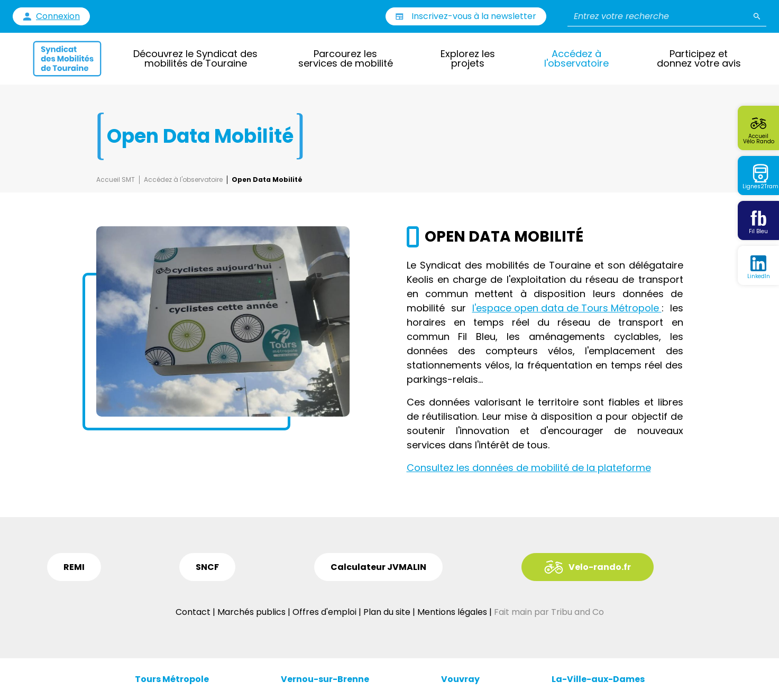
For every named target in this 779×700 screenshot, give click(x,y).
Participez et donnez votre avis (699, 58)
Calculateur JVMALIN (378, 567)
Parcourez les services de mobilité (346, 58)
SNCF (207, 567)
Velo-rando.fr (600, 567)
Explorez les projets (468, 58)
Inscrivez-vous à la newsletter (474, 16)
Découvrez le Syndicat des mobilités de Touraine (195, 58)
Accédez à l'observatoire (576, 58)
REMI (74, 567)
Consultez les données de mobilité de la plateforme (529, 468)
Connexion (58, 16)
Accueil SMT (116, 180)
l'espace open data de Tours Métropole (567, 308)
